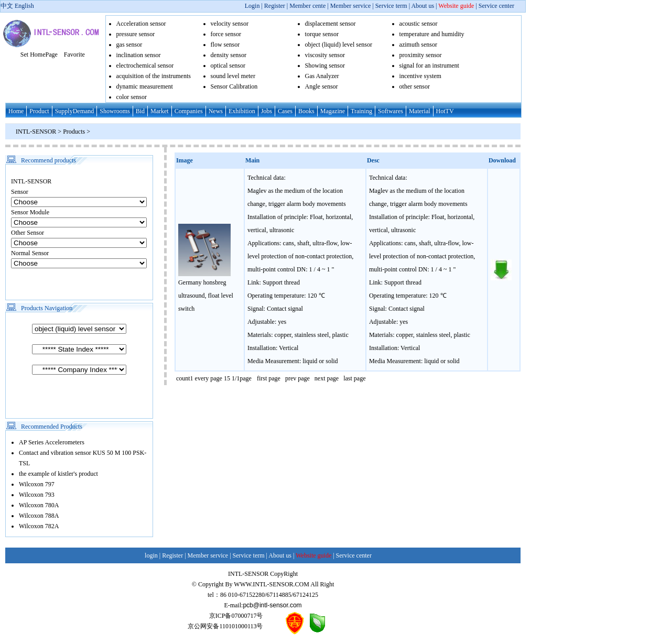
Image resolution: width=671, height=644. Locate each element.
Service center (496, 6)
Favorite (74, 54)
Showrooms (115, 111)
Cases (285, 111)
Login (252, 6)
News (216, 111)
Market (160, 111)
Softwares (391, 111)
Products (75, 132)
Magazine (333, 111)
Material (420, 111)
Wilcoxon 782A (39, 526)
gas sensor (129, 45)
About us (423, 6)
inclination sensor (139, 55)
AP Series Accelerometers (52, 442)
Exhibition (242, 111)
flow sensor (225, 45)
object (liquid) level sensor (339, 45)
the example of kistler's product (58, 474)
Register (275, 6)
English (24, 6)
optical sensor (228, 66)
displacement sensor (331, 24)
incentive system (420, 76)
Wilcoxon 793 (37, 495)
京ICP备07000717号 (236, 616)
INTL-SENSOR (36, 132)
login (151, 555)
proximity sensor (421, 55)
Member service (351, 6)
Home (16, 111)
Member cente (307, 6)
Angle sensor (322, 86)
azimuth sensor (418, 45)
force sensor (226, 34)
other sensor (415, 86)
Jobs (267, 111)
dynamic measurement (145, 86)
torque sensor (322, 34)
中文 (7, 6)
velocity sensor (230, 24)
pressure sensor (136, 34)
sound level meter (233, 76)
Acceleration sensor (141, 24)
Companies (189, 111)
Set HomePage (39, 54)
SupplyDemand (75, 111)
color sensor (132, 97)
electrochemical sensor (145, 66)
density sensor (229, 55)
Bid (140, 111)
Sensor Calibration (234, 86)
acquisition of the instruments (154, 76)
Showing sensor (325, 66)
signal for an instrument (429, 66)
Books (306, 111)
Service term (391, 6)
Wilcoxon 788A (39, 516)
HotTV (445, 111)
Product (39, 111)
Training (361, 111)
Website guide (456, 6)
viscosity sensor (325, 55)
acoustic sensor (419, 24)
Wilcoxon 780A (39, 505)
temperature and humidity (432, 34)
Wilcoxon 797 (37, 484)
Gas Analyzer (322, 76)
